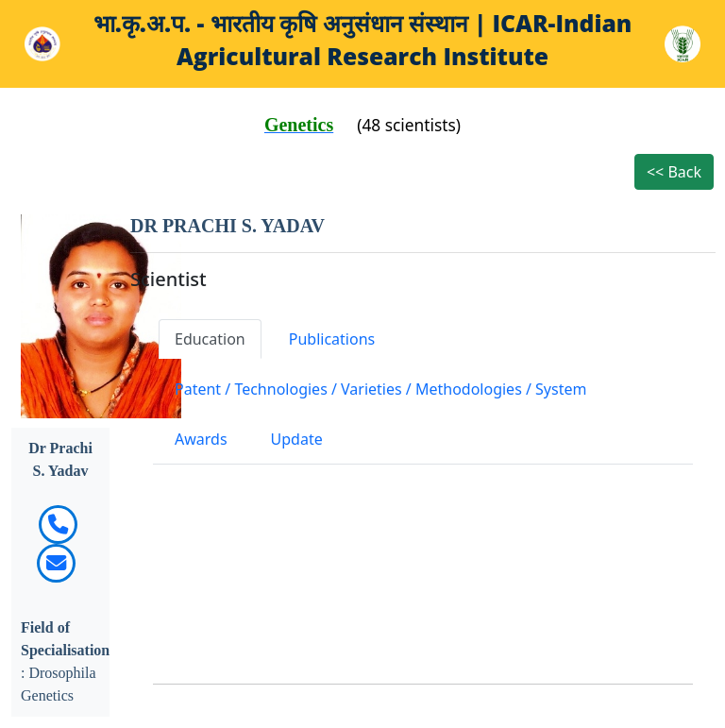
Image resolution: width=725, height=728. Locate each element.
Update (297, 439)
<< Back (674, 172)
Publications (332, 339)
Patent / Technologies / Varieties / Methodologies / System (380, 389)
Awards (201, 439)
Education (210, 339)
